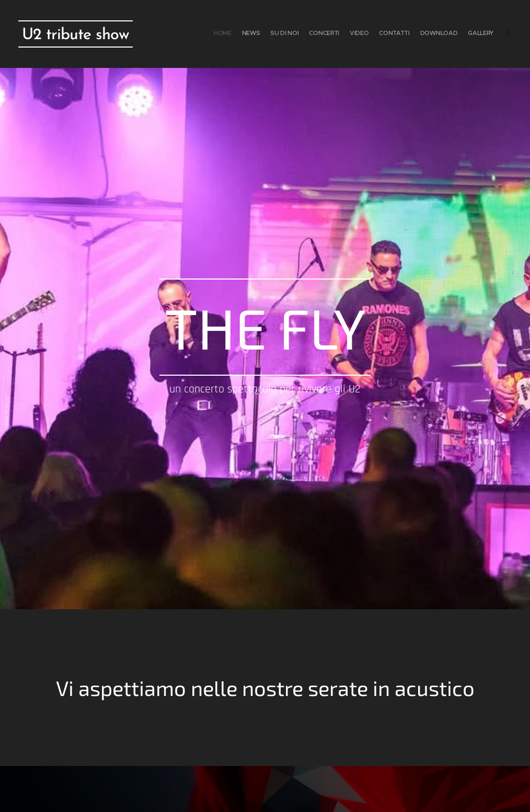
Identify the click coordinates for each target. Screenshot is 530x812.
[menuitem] (429, 34)
